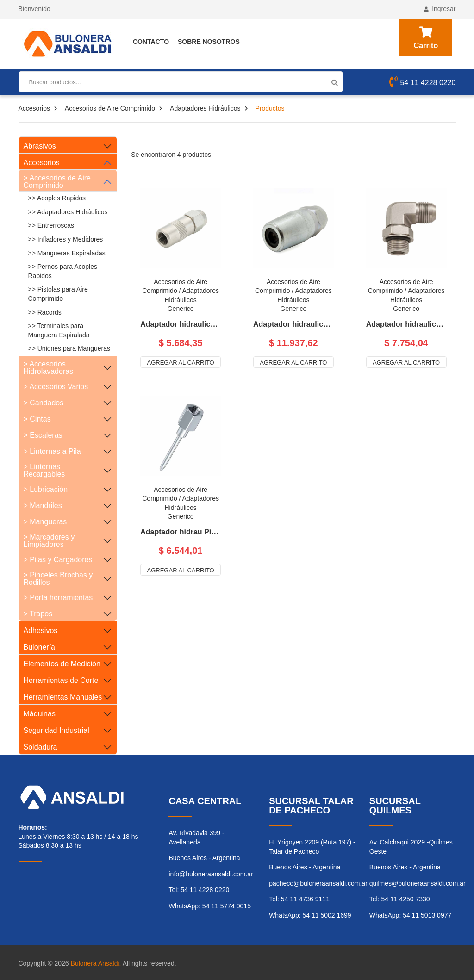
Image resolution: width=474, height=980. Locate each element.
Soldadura (41, 747)
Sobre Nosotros (209, 42)
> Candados (44, 403)
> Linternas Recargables (44, 470)
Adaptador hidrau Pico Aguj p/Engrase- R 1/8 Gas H (181, 532)
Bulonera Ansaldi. (96, 963)
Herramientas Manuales (63, 697)
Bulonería (40, 647)
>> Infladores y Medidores (66, 239)
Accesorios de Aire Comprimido (110, 108)
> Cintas (37, 419)
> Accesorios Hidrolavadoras (49, 368)
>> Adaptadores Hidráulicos (68, 212)
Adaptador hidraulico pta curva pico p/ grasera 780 (406, 324)
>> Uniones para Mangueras (69, 348)
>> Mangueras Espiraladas (67, 253)
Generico (181, 309)
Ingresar (440, 9)
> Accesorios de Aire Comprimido (57, 182)
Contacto (151, 42)
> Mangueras (45, 522)
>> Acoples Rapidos (57, 198)
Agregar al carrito (181, 363)
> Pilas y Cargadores (58, 560)
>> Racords (45, 312)
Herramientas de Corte (61, 680)
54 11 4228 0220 (422, 83)
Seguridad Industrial (56, 730)
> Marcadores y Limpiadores (49, 541)
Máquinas (40, 714)
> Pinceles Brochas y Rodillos (58, 579)
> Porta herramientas (58, 598)
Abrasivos (40, 146)
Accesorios (34, 108)
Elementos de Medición (62, 664)
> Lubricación (46, 489)
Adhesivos (41, 630)
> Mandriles (43, 506)
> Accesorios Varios (56, 387)
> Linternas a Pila (52, 451)
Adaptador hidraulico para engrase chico (181, 324)
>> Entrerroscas (51, 225)
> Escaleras (43, 435)
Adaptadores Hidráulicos (205, 108)
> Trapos (38, 614)
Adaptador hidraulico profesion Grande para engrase (293, 324)
